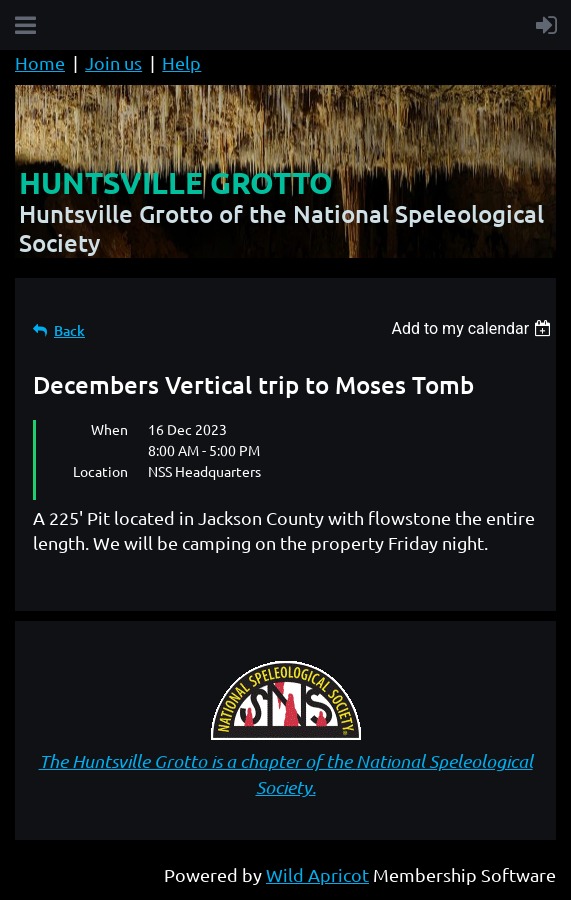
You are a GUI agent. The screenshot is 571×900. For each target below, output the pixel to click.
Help (181, 62)
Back (69, 330)
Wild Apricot (317, 874)
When (109, 429)
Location (100, 471)
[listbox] (473, 328)
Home (40, 62)
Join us (113, 62)
